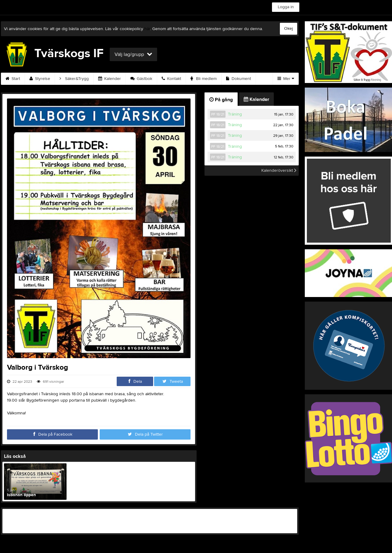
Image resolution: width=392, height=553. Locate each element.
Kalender (110, 79)
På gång (221, 100)
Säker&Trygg (74, 79)
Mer (286, 79)
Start (13, 79)
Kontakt (171, 79)
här (147, 29)
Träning (235, 114)
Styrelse (40, 79)
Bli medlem (204, 79)
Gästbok (141, 79)
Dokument (239, 79)
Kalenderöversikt (279, 171)
